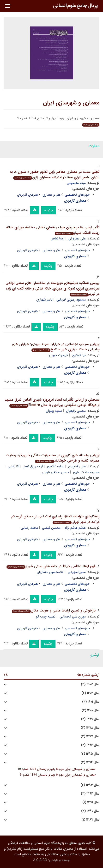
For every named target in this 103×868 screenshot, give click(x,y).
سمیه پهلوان (54, 411)
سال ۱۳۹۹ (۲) (90, 719)
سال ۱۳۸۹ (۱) (90, 820)
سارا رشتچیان (77, 466)
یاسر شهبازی (44, 300)
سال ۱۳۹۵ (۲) (90, 754)
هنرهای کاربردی (27, 195)
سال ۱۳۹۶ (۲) (90, 745)
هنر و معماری (51, 195)
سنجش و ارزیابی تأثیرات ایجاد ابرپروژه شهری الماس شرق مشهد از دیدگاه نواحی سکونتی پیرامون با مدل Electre (52, 402)
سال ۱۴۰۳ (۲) (90, 685)
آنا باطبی (13, 466)
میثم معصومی (76, 183)
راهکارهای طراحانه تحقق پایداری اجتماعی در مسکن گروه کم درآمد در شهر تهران (55, 519)
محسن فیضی (51, 528)
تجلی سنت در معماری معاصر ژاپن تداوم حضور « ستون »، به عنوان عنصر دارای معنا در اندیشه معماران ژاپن (55, 175)
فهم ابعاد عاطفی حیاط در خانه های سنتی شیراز (51, 566)
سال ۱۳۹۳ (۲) (90, 785)
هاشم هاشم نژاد (75, 528)
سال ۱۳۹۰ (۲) (90, 811)
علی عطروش (77, 238)
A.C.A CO (40, 860)
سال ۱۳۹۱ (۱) (91, 802)
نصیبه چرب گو (46, 617)
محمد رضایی (29, 528)
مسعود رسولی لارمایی (71, 300)
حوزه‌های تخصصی (77, 195)
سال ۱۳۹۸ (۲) (90, 728)
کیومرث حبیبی (58, 355)
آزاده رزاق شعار (33, 466)
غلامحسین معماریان (50, 572)
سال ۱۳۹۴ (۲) (90, 762)
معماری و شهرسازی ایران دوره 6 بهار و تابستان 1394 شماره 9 (57, 775)
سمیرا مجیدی (77, 572)
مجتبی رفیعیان (76, 411)
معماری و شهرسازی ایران (71, 103)
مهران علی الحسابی (73, 617)
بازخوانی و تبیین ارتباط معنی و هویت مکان (54, 611)
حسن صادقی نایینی (55, 472)
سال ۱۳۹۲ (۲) (90, 794)
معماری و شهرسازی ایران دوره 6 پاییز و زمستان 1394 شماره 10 (56, 769)
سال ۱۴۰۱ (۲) (91, 702)
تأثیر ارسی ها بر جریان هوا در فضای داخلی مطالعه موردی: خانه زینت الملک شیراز (53, 230)
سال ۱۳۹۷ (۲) (90, 736)
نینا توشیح (79, 355)
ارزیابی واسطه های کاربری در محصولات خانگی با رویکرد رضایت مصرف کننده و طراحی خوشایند (53, 458)
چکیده (49, 210)
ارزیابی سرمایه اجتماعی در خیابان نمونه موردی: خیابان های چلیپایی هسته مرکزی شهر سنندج (56, 347)
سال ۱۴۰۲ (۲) (90, 693)
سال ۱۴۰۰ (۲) (91, 710)
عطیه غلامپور (55, 466)
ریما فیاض (58, 238)
